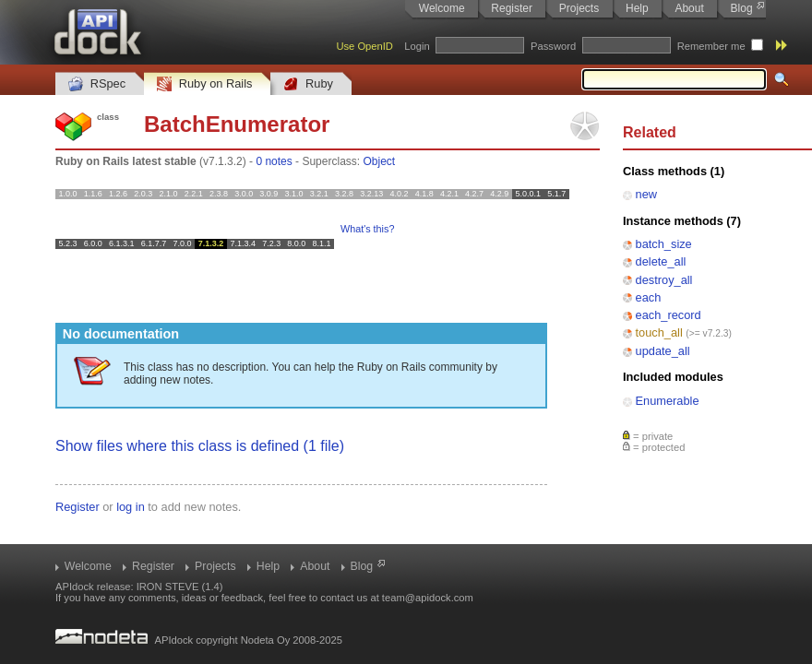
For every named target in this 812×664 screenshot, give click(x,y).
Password (553, 46)
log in (131, 507)
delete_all (661, 261)
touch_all (659, 332)
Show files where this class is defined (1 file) (200, 446)
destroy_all (664, 280)
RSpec (97, 84)
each (649, 297)
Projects (579, 8)
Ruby (308, 84)
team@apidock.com (428, 598)
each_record (669, 315)
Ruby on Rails (204, 84)
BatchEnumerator (237, 124)
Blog (742, 8)
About (689, 8)
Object (379, 161)
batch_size (664, 244)
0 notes (274, 161)
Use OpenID (364, 46)
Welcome (442, 8)
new (646, 194)
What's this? (367, 229)
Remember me (711, 46)
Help (637, 8)
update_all (663, 351)
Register (512, 8)
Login (417, 46)
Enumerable (668, 401)
